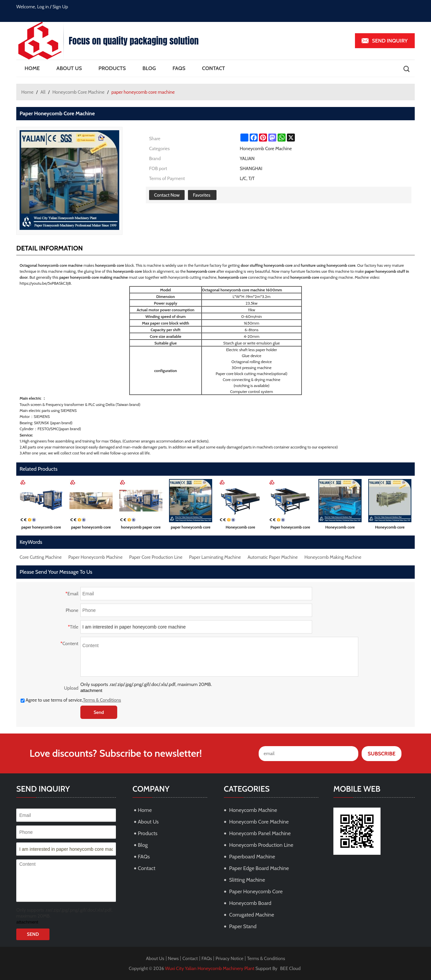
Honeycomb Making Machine (333, 557)
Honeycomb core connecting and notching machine (390, 528)
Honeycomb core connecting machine (340, 528)
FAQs (179, 68)
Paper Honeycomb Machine (95, 557)
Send (99, 712)
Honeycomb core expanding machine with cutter (240, 528)
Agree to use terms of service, (71, 700)
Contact (213, 68)
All (43, 92)
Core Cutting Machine (41, 557)
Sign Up (60, 7)
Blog (149, 68)
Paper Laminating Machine (215, 557)
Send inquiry (390, 41)
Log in (43, 7)
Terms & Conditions (102, 700)
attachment (91, 690)
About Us (69, 68)
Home (32, 68)
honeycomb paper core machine (141, 528)
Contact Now (167, 195)
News (173, 958)
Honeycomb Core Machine (79, 92)
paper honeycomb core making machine (191, 528)
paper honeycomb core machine (41, 528)
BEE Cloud (291, 968)
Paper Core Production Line (156, 557)
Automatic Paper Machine (273, 557)
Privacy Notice (229, 958)
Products (112, 68)
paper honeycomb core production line (91, 528)
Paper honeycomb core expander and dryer (290, 528)
